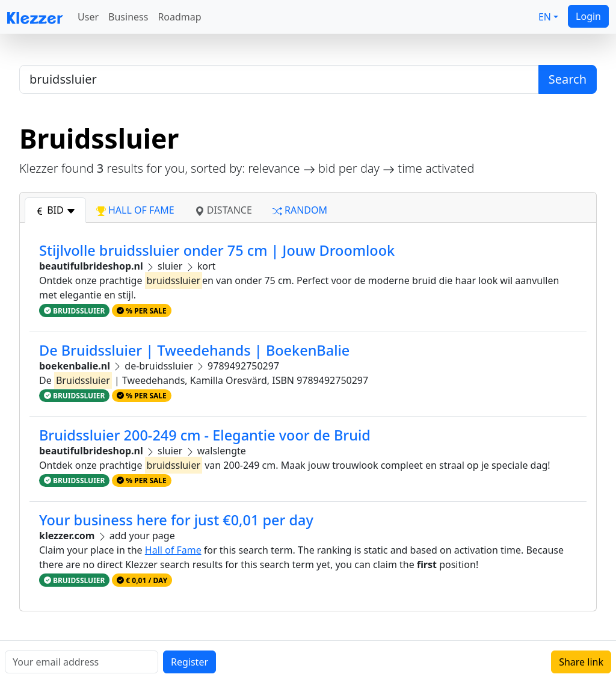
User (88, 17)
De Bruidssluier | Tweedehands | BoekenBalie (194, 350)
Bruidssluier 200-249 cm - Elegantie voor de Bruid (205, 435)
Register (189, 662)
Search (568, 79)
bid (55, 210)
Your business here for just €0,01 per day (176, 520)
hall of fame (135, 210)
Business (128, 17)
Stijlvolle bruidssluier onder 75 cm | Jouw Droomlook (217, 250)
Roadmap (179, 17)
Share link (581, 662)
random (300, 210)
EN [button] (545, 17)
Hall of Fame (173, 550)
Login (588, 16)
